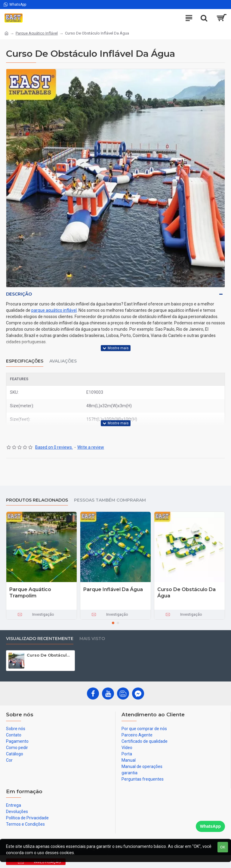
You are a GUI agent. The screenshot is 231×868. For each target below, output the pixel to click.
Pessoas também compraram (110, 500)
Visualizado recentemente (40, 639)
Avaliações (63, 361)
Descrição (19, 294)
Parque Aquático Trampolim (30, 593)
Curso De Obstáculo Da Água (186, 593)
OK (223, 847)
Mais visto (92, 639)
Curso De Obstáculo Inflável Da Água (50, 655)
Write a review (91, 447)
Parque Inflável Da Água (113, 589)
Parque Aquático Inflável (37, 33)
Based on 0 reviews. (54, 447)
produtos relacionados (37, 500)
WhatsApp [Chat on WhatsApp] (210, 826)
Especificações (25, 361)
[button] (113, 623)
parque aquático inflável (54, 310)
